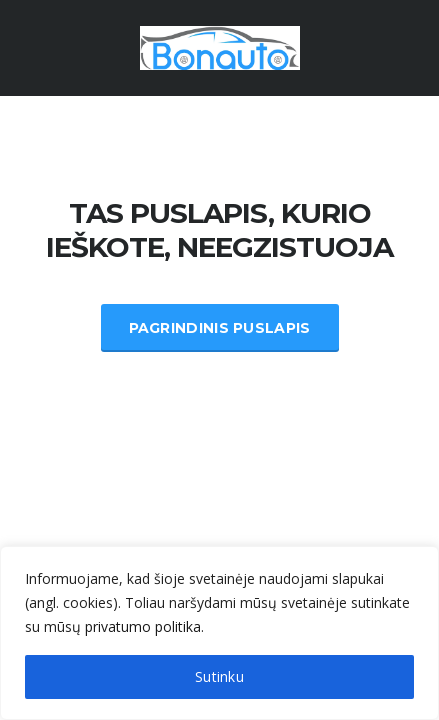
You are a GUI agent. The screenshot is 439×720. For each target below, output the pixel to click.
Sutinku (219, 676)
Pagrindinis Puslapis (220, 328)
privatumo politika (143, 626)
